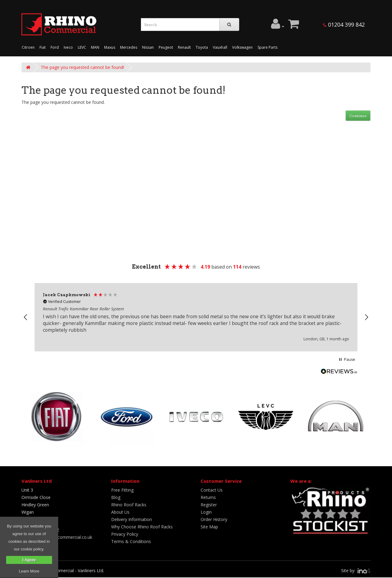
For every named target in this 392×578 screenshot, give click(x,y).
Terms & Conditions (131, 541)
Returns (208, 497)
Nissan (148, 47)
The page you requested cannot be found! (82, 67)
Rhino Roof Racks (129, 505)
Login (206, 512)
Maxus (110, 47)
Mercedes (129, 47)
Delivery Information (132, 519)
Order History (214, 519)
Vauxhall (220, 47)
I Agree (29, 560)
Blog (116, 497)
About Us (120, 512)
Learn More (29, 571)
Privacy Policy (125, 534)
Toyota (202, 47)
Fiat (43, 47)
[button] (26, 317)
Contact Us (212, 490)
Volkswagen (242, 47)
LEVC (82, 47)
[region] (196, 317)
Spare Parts (268, 47)
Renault (184, 47)
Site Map (209, 527)
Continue (358, 116)
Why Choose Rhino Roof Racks (142, 527)
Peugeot (166, 47)
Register (209, 505)
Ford (55, 47)
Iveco (68, 47)
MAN (95, 47)
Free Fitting (122, 490)
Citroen (28, 47)
